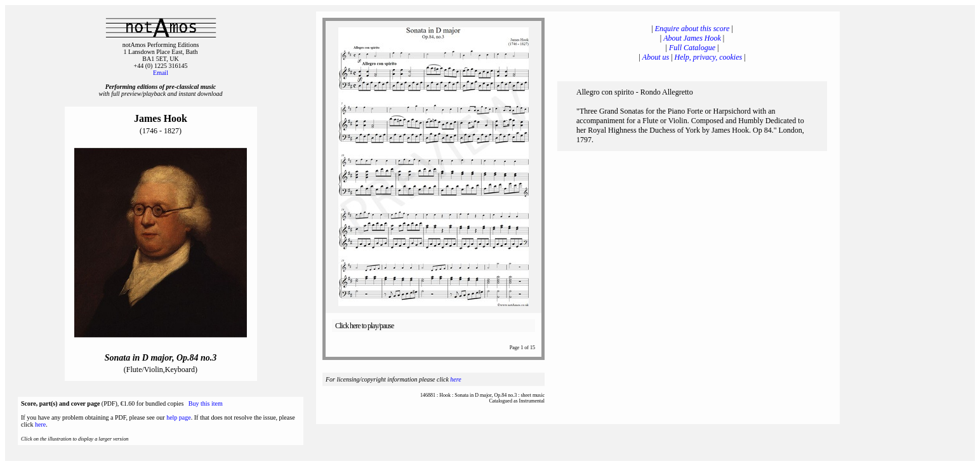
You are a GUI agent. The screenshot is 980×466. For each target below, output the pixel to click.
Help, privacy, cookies (709, 57)
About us (656, 57)
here (40, 424)
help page (179, 417)
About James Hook (692, 38)
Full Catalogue (692, 48)
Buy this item (206, 403)
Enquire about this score (692, 29)
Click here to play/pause (364, 326)
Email (161, 73)
